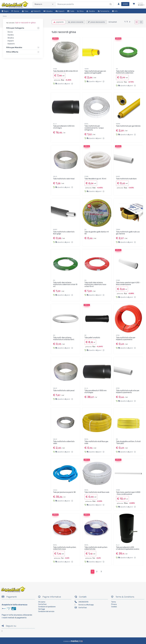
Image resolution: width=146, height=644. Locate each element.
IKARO (118, 176)
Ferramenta (104, 11)
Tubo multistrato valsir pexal (64, 391)
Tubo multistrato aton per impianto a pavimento (126, 339)
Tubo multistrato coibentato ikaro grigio (64, 233)
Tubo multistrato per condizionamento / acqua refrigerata (94, 128)
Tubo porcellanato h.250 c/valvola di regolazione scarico (128, 548)
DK (85, 335)
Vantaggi (42, 609)
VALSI (55, 176)
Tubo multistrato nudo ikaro (126, 179)
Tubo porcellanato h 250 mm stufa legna (64, 127)
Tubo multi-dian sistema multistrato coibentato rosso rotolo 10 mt (95, 285)
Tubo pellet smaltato (92, 338)
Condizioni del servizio (46, 611)
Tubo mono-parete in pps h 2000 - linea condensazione (128, 493)
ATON (118, 335)
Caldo (71, 11)
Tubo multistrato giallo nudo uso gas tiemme (128, 233)
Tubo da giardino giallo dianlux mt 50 (97, 233)
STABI (55, 69)
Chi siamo (42, 602)
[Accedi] (123, 4)
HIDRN (118, 124)
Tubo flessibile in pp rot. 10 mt (95, 179)
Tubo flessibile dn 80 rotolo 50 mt (65, 71)
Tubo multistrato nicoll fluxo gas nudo (96, 442)
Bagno (5, 11)
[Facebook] (3, 631)
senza (55, 490)
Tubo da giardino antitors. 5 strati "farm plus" (128, 442)
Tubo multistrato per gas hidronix (128, 126)
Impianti (60, 11)
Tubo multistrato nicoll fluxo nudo (97, 492)
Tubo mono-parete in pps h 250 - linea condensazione (128, 284)
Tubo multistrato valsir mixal (64, 179)
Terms (114, 602)
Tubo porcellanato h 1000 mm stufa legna (96, 392)
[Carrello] (134, 4)
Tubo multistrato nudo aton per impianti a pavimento (128, 392)
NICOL (86, 439)
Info (115, 11)
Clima (80, 11)
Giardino (91, 11)
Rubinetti (36, 11)
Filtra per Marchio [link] (14, 48)
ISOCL (86, 124)
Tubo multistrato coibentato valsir (64, 442)
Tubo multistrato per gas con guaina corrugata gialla (95, 72)
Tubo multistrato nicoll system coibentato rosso (65, 548)
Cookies (114, 607)
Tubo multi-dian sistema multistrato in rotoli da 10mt (64, 339)
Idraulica (48, 11)
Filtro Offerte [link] (12, 52)
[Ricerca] (110, 2)
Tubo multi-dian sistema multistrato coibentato (125, 72)
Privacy (114, 604)
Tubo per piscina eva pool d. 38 (64, 492)
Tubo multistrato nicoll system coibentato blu (96, 548)
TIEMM (87, 69)
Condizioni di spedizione (47, 607)
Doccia (15, 11)
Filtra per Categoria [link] (15, 28)
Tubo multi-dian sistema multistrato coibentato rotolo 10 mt (65, 285)
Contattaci (42, 604)
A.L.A (55, 124)
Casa (25, 11)
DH (117, 69)
